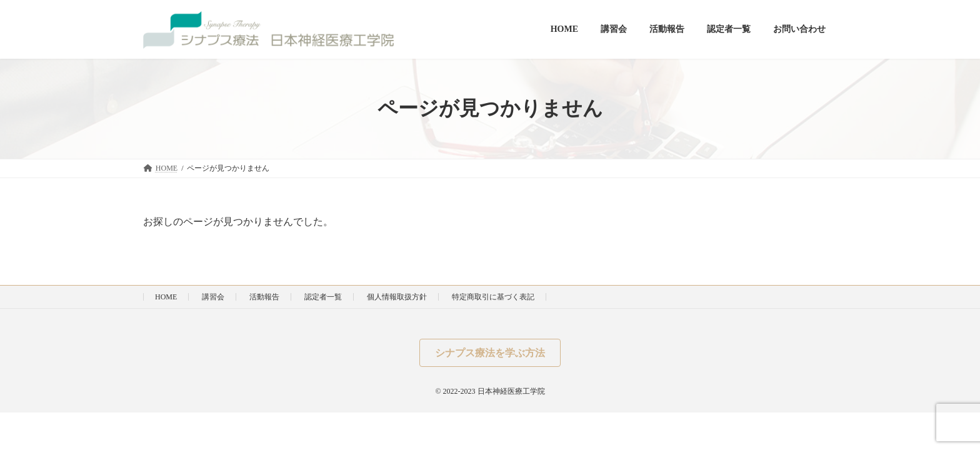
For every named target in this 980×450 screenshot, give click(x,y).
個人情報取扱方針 (397, 297)
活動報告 (264, 297)
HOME (166, 297)
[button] (490, 353)
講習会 (213, 297)
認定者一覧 (323, 297)
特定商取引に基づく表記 (493, 297)
